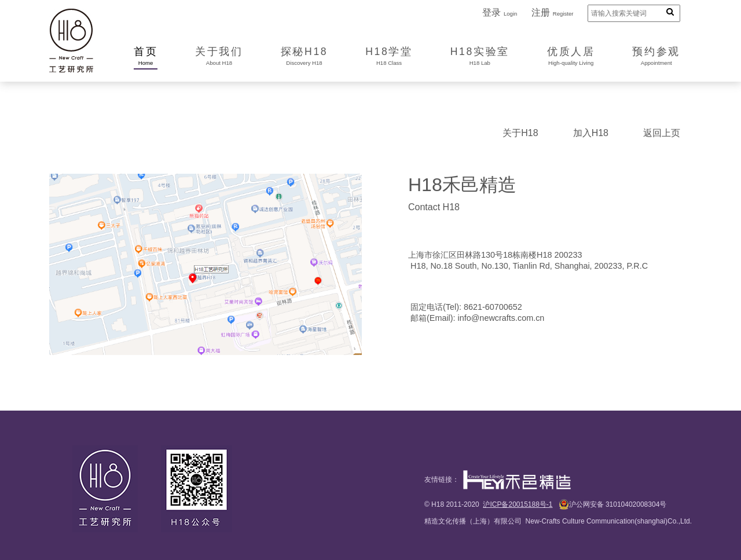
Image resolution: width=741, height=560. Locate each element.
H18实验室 (480, 57)
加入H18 (591, 133)
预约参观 (656, 57)
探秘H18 (304, 57)
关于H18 (520, 133)
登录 (500, 12)
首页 (146, 57)
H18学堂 (389, 57)
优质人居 (571, 57)
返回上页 (662, 133)
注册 (553, 12)
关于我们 (219, 57)
